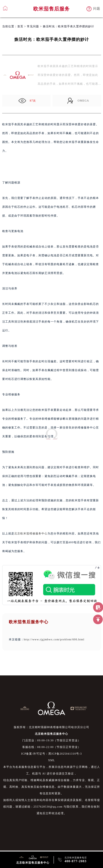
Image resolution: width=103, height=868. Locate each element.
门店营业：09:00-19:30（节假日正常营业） (52, 740)
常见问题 (33, 26)
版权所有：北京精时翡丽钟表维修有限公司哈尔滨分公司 (51, 727)
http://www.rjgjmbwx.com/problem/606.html (54, 639)
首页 (20, 26)
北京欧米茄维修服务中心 (31, 533)
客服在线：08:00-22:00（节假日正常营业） (52, 747)
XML (51, 760)
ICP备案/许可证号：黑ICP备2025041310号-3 (51, 754)
